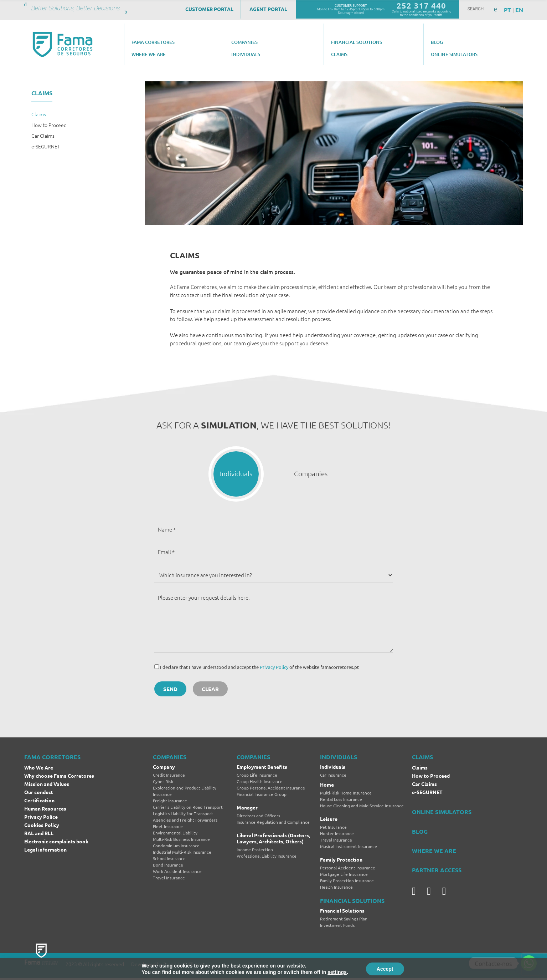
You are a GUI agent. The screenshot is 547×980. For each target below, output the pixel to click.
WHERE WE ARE (434, 852)
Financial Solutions (342, 912)
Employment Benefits (262, 769)
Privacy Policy (274, 669)
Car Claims (43, 136)
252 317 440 (421, 6)
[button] (236, 475)
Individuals (333, 769)
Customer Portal (209, 9)
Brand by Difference (186, 966)
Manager (247, 809)
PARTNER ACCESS (437, 872)
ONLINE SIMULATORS (442, 814)
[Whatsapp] (529, 963)
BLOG (420, 833)
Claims (39, 114)
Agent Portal (268, 9)
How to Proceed (49, 125)
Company (164, 769)
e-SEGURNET (46, 146)
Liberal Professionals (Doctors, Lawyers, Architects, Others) (273, 840)
